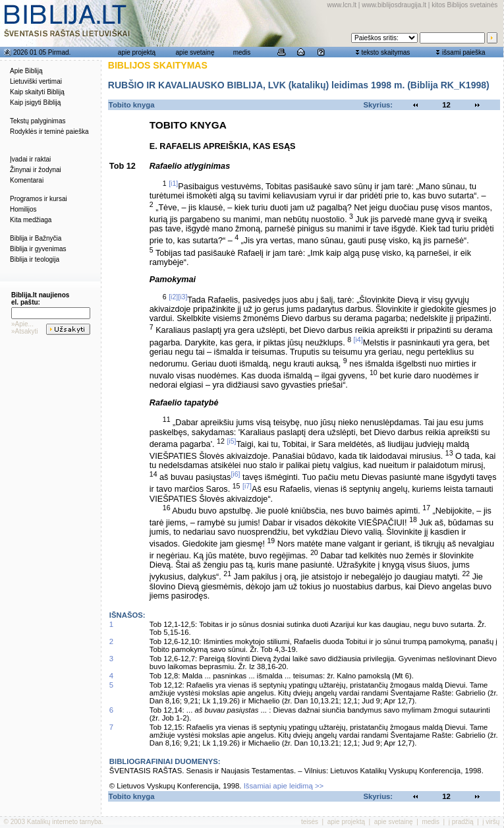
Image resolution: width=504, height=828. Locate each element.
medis (242, 52)
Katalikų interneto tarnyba (64, 822)
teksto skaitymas (385, 52)
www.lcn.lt (342, 5)
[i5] (231, 441)
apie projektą (137, 52)
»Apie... (22, 324)
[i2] (173, 297)
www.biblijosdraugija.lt (394, 5)
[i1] (173, 183)
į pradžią (461, 822)
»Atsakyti (25, 331)
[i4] (358, 340)
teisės (310, 822)
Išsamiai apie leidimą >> (284, 786)
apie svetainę (195, 52)
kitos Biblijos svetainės (464, 5)
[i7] (247, 486)
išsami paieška (464, 52)
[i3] (182, 297)
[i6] (235, 474)
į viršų (491, 822)
